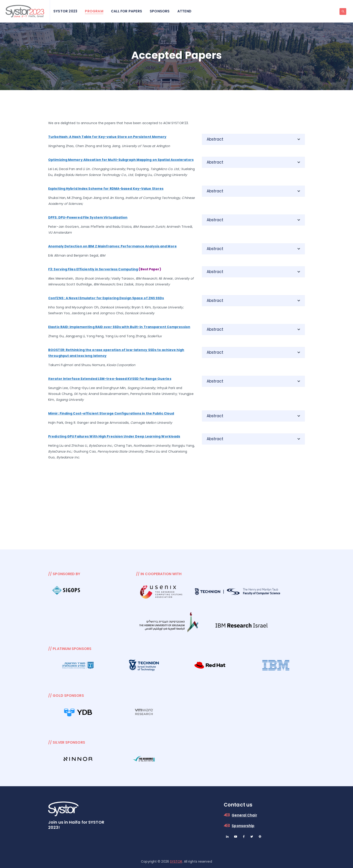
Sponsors (160, 11)
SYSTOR (176, 861)
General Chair (244, 815)
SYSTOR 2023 (65, 11)
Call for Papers (127, 11)
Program (94, 11)
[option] (67, 591)
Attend (184, 11)
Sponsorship (243, 826)
